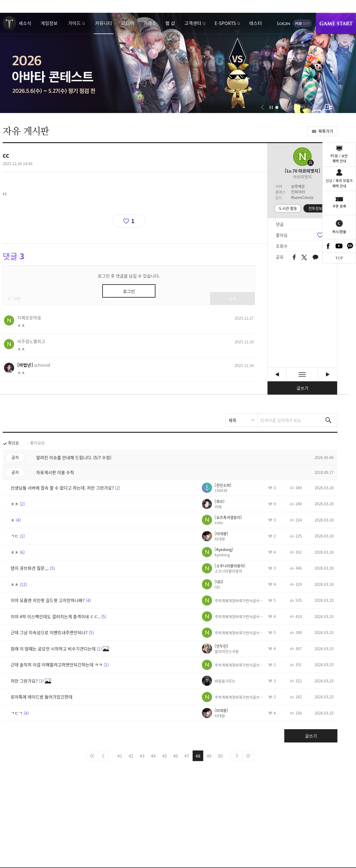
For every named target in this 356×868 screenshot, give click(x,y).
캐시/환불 (339, 231)
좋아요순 (37, 443)
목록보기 (302, 374)
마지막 (248, 756)
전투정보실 (317, 208)
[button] (262, 107)
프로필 (302, 157)
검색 (328, 420)
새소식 (25, 23)
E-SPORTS (225, 23)
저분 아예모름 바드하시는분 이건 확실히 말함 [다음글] (328, 374)
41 (120, 756)
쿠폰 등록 (339, 206)
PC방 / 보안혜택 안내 (339, 158)
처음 (92, 756)
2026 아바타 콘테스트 (178, 63)
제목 (232, 420)
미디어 (128, 23)
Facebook (328, 246)
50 (220, 756)
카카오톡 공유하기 (315, 258)
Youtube (339, 246)
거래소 (150, 23)
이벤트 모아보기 (330, 107)
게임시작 (336, 23)
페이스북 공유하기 (294, 258)
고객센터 (193, 23)
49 (209, 756)
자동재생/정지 (271, 107)
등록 (232, 298)
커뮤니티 (104, 23)
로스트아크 (10, 23)
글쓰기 (302, 388)
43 (142, 756)
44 (153, 756)
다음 (237, 756)
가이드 (74, 23)
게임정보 (49, 23)
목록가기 (326, 131)
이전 (103, 756)
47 (187, 756)
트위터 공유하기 (304, 257)
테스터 (256, 23)
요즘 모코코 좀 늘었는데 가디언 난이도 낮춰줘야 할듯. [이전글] (277, 374)
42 (131, 756)
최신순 (14, 443)
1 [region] (133, 221)
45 (164, 756)
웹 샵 (170, 23)
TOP (339, 258)
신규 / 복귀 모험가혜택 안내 (339, 183)
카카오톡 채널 (350, 246)
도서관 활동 (288, 208)
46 (176, 756)
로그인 (284, 23)
